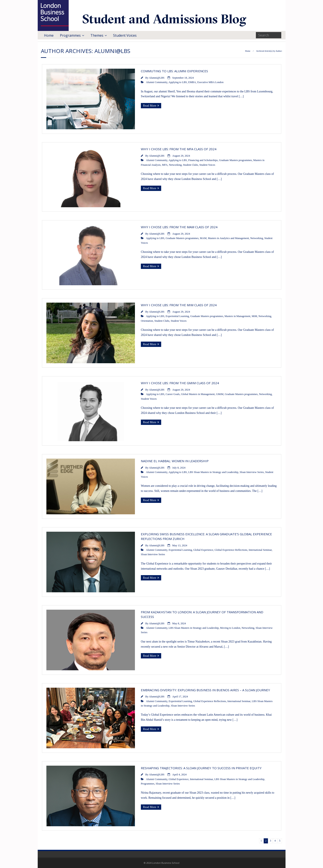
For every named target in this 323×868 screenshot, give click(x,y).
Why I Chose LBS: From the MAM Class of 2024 (179, 227)
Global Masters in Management (198, 394)
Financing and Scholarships (203, 160)
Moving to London (230, 628)
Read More (150, 106)
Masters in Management (237, 316)
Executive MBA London (210, 82)
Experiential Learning (177, 316)
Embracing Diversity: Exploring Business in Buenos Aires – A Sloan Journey (205, 690)
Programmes (70, 35)
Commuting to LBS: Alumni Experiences (174, 71)
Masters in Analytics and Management (228, 238)
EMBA (192, 82)
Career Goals (173, 394)
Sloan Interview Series (252, 472)
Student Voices (125, 35)
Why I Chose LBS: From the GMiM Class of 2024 (180, 383)
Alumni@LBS (157, 78)
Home (49, 35)
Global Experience (203, 550)
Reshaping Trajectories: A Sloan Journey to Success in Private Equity (201, 768)
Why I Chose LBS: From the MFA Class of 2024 (179, 149)
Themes (97, 35)
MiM (254, 316)
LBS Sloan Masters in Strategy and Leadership (213, 472)
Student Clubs (191, 165)
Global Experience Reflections (231, 550)
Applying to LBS (178, 82)
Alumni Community (157, 82)
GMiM (220, 394)
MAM (203, 238)
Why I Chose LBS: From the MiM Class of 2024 (179, 305)
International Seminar (260, 550)
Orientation (147, 321)
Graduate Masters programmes (235, 160)
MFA (165, 165)
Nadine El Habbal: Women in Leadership (175, 461)
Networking (175, 165)
